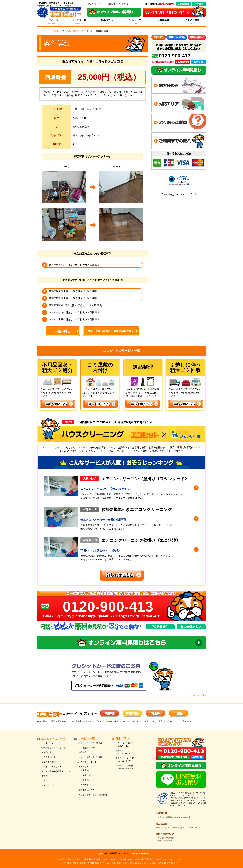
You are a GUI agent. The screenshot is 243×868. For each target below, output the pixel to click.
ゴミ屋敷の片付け (87, 748)
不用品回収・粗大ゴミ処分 (91, 743)
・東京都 (85, 770)
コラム (44, 781)
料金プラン (107, 22)
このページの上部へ (198, 695)
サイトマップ (124, 4)
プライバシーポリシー (97, 4)
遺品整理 (83, 752)
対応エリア (135, 22)
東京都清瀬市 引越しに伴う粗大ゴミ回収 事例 (73, 298)
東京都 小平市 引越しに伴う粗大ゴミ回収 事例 (74, 319)
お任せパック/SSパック (132, 745)
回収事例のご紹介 (87, 790)
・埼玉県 (85, 785)
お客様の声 (163, 22)
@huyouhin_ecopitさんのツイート (179, 194)
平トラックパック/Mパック (132, 760)
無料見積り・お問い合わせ (53, 748)
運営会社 (112, 4)
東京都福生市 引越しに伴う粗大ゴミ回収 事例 (73, 291)
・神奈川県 (86, 775)
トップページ (51, 22)
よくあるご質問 (191, 22)
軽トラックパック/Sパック (132, 752)
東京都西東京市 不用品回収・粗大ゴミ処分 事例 (74, 265)
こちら (107, 721)
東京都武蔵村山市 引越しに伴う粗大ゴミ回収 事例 (75, 305)
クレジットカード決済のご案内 (93, 795)
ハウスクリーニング (88, 762)
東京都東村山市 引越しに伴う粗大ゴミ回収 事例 (74, 312)
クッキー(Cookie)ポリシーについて (57, 771)
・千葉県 (85, 780)
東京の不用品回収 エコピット (117, 853)
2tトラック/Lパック (132, 767)
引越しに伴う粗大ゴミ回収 (91, 757)
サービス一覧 (79, 22)
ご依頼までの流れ (49, 757)
